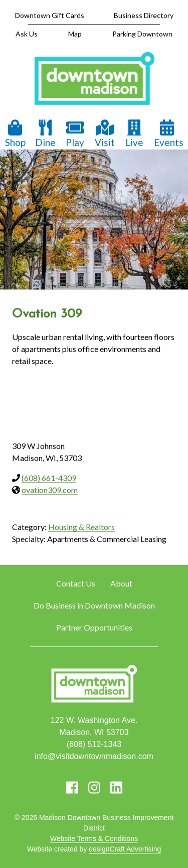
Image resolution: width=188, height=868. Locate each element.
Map (75, 34)
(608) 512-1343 (94, 744)
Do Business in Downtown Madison (94, 605)
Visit (105, 134)
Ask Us (27, 34)
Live (134, 134)
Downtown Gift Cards (50, 15)
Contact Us (76, 583)
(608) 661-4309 (49, 478)
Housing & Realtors (81, 527)
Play (75, 134)
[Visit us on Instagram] (94, 787)
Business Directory (144, 15)
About (121, 583)
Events (169, 134)
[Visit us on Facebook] (72, 787)
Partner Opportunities (94, 627)
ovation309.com (50, 490)
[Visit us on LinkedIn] (116, 787)
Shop (15, 134)
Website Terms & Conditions (94, 838)
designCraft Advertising (125, 849)
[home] (94, 79)
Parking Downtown (142, 34)
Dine (45, 134)
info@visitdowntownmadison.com (94, 756)
